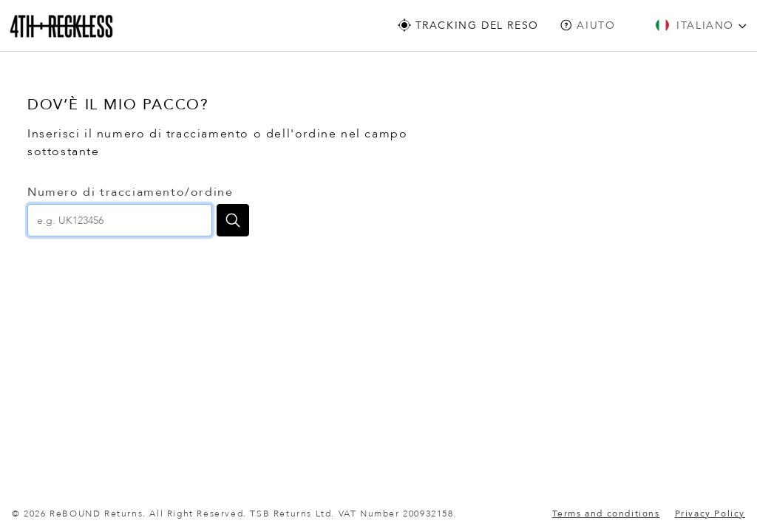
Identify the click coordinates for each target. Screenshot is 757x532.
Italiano (701, 25)
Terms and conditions (606, 514)
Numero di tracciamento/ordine (130, 192)
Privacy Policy (710, 514)
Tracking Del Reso (468, 25)
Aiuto (588, 25)
